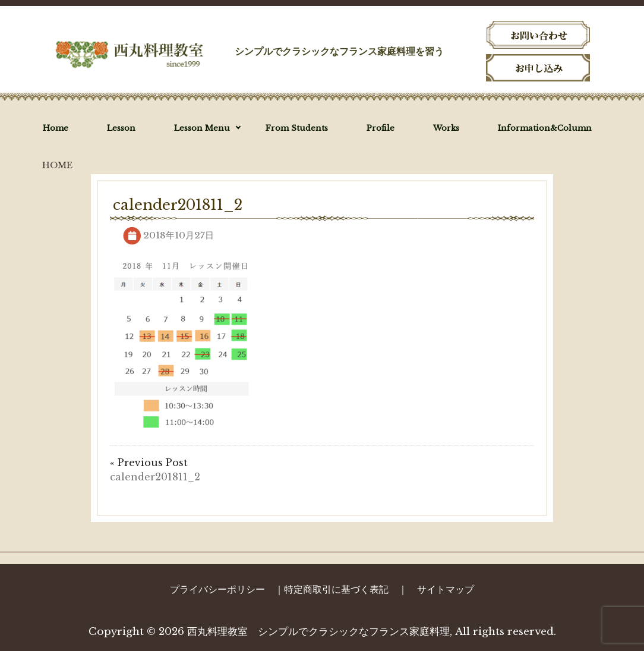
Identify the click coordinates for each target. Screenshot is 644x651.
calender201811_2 (155, 477)
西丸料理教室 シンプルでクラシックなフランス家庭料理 (318, 632)
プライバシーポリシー (217, 589)
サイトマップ (446, 589)
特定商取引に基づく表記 (336, 589)
